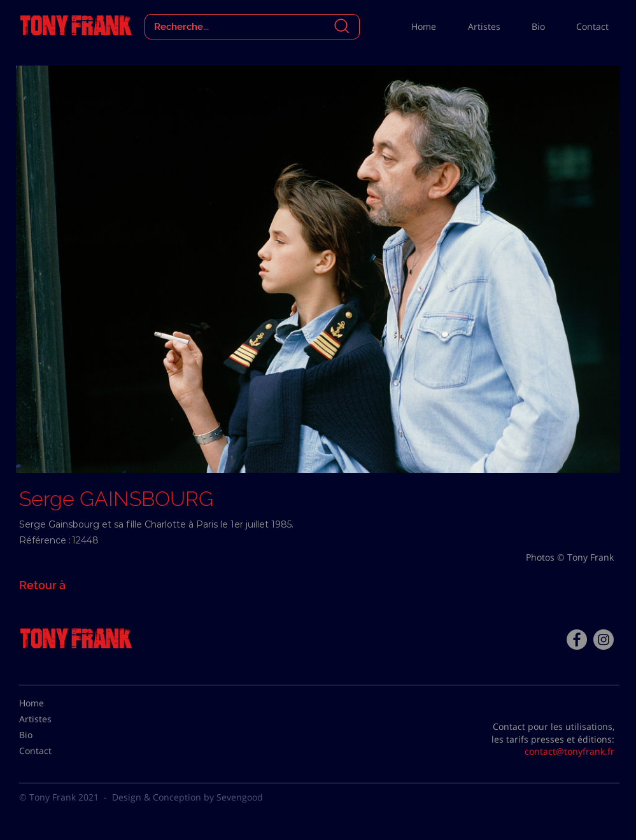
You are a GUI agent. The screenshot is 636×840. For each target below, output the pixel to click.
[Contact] (51, 751)
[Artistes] (51, 719)
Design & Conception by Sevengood (187, 797)
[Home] (51, 703)
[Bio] (51, 735)
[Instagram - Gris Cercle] (604, 640)
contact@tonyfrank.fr (569, 751)
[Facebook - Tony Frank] (577, 640)
